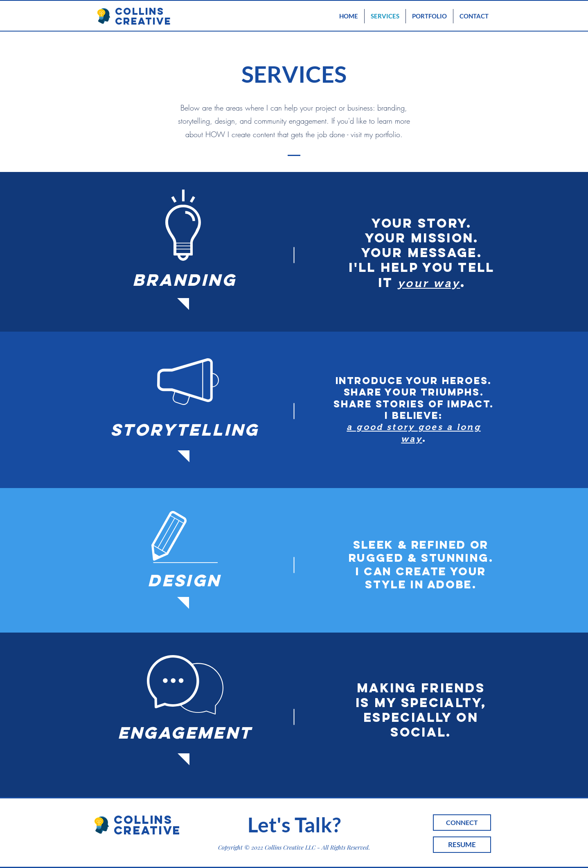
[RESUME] (462, 845)
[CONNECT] (462, 823)
